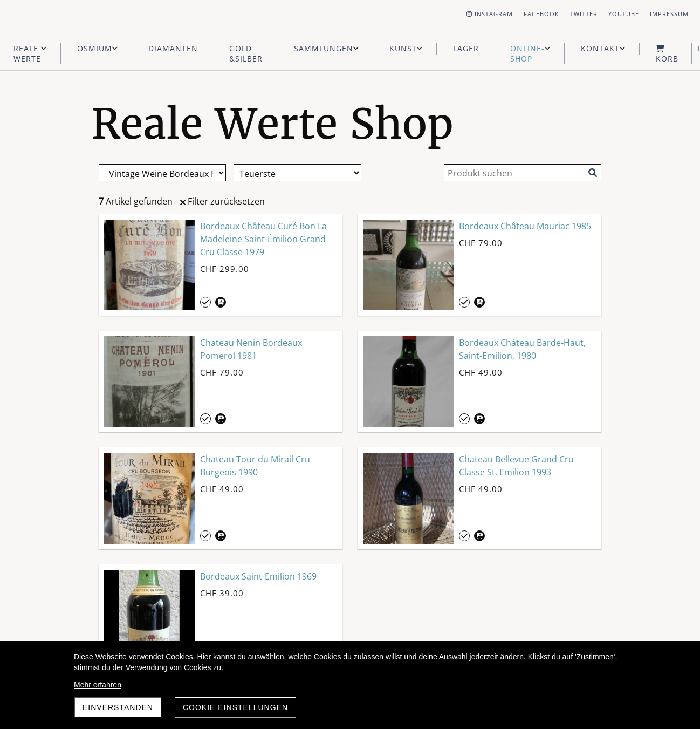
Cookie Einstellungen (235, 707)
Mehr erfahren (98, 685)
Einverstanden (118, 707)
